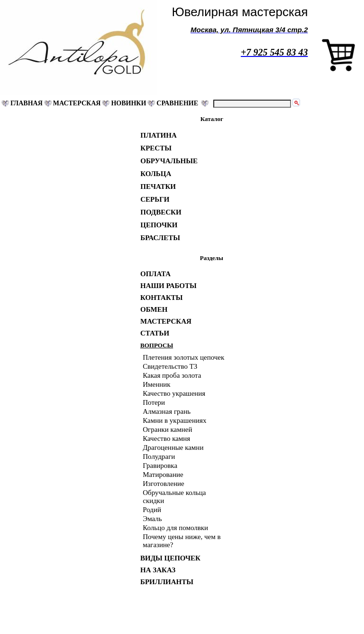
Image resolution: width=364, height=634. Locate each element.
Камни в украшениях (174, 420)
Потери (154, 402)
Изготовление (163, 484)
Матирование (163, 475)
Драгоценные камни (173, 448)
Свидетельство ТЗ (170, 366)
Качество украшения (174, 393)
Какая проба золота (172, 375)
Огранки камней (167, 429)
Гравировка (160, 466)
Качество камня (166, 438)
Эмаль (152, 519)
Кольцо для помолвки (175, 528)
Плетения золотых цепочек (183, 357)
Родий (152, 510)
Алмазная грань (167, 411)
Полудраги (159, 457)
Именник (156, 384)
